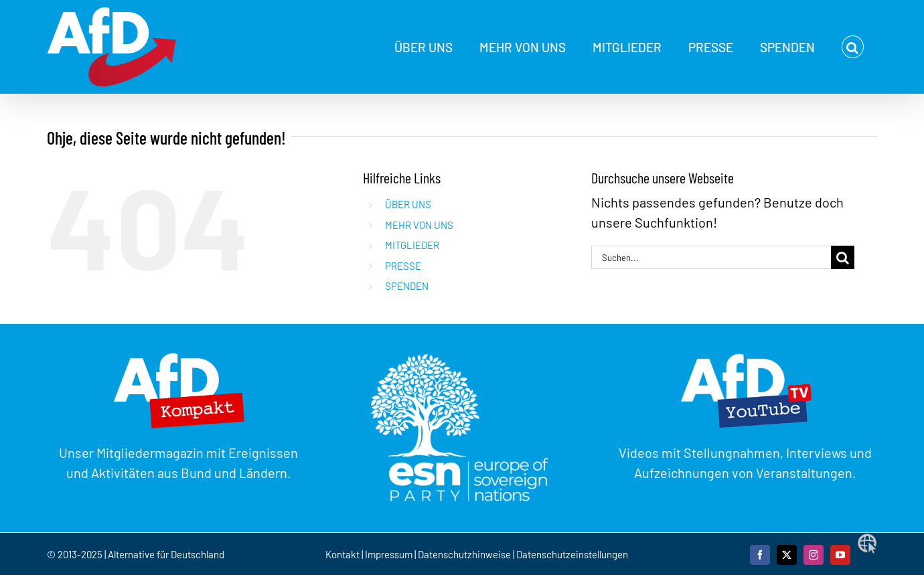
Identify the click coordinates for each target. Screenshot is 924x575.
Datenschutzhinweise (464, 554)
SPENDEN (407, 286)
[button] (853, 47)
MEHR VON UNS (419, 225)
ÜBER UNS (408, 204)
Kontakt (343, 554)
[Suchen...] (711, 257)
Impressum (389, 554)
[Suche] (843, 257)
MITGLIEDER (412, 245)
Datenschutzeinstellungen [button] (572, 554)
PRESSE (403, 266)
